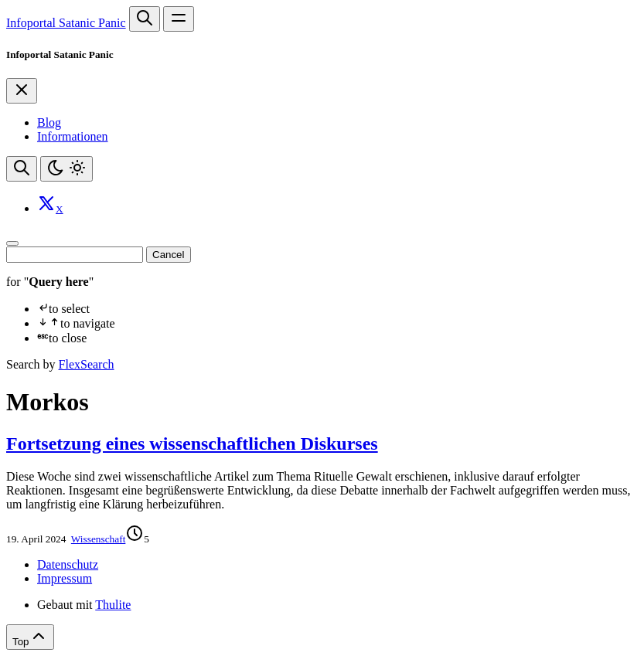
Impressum (65, 578)
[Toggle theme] (66, 169)
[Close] (22, 91)
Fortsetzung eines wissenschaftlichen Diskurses (192, 444)
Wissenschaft (99, 539)
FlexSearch (87, 364)
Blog (49, 122)
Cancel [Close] (169, 255)
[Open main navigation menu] (179, 19)
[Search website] (145, 19)
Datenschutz (68, 564)
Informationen (73, 136)
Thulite (113, 605)
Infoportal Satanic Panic (66, 23)
